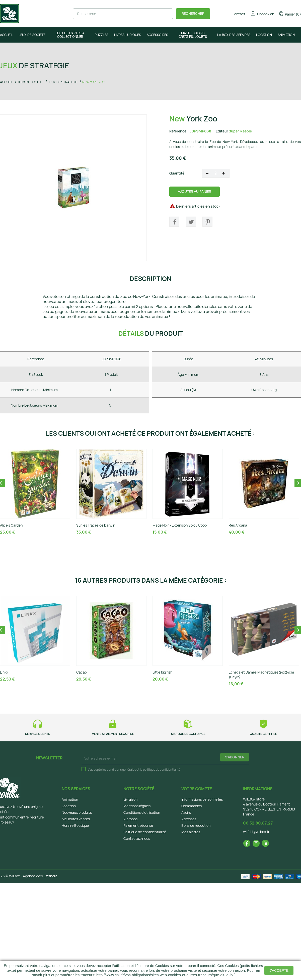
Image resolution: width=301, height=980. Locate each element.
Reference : (179, 131)
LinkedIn (265, 843)
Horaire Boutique (75, 825)
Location (69, 806)
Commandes (192, 806)
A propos (130, 819)
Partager (174, 222)
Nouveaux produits (77, 812)
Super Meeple (240, 131)
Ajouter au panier (195, 191)
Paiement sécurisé (138, 825)
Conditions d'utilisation (142, 812)
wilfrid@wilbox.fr (256, 832)
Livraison (130, 799)
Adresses (189, 819)
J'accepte (279, 970)
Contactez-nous (137, 838)
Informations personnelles (202, 799)
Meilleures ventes (76, 819)
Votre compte (197, 789)
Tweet (191, 222)
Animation (70, 799)
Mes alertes (191, 832)
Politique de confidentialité (145, 832)
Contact (235, 14)
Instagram (256, 843)
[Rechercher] (123, 14)
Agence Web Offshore (40, 876)
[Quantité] (216, 173)
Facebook (247, 843)
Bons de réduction (196, 825)
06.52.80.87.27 (258, 823)
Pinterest (207, 222)
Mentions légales (137, 806)
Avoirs (186, 812)
